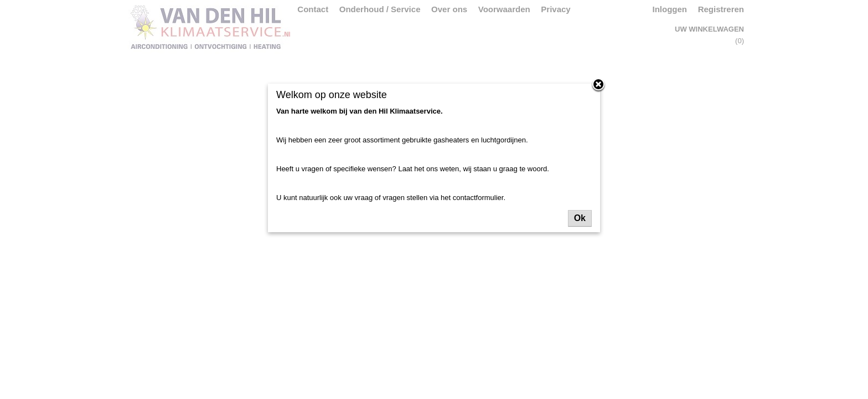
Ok (580, 218)
